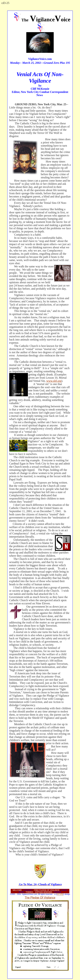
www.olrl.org (54, 381)
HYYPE (60, 894)
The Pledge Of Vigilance (40, 898)
